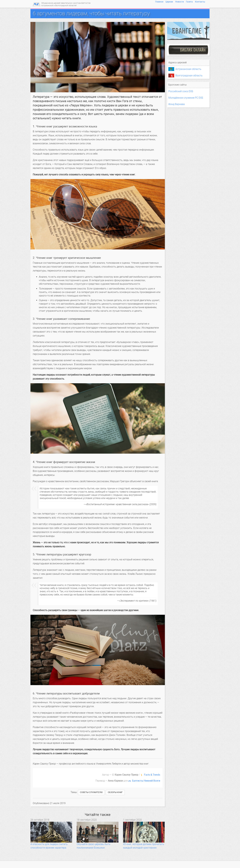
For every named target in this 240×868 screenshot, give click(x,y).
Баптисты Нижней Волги (146, 781)
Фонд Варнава (177, 104)
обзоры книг (115, 792)
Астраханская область (188, 69)
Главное (159, 2)
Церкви (169, 2)
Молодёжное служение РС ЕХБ (186, 98)
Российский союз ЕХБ (181, 91)
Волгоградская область (189, 76)
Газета (189, 2)
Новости (180, 2)
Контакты (200, 2)
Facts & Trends (152, 775)
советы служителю (91, 792)
